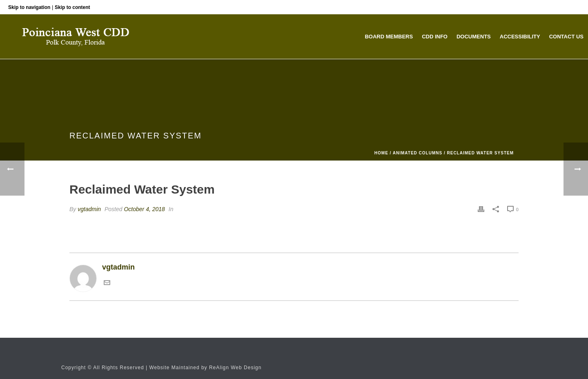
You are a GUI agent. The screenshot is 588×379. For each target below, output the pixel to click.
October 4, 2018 (144, 209)
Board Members (389, 37)
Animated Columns (418, 153)
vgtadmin (89, 209)
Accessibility (520, 37)
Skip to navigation (29, 7)
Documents (474, 37)
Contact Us (566, 37)
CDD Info (435, 37)
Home (381, 153)
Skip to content (72, 7)
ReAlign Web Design (235, 368)
